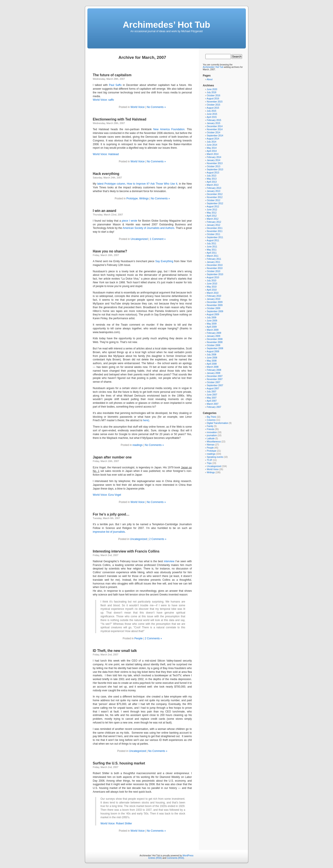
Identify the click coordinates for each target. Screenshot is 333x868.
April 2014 (212, 151)
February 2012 (214, 222)
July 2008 (212, 355)
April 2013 (212, 182)
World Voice (138, 107)
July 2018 (212, 92)
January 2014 (214, 160)
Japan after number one (112, 457)
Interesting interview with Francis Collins (126, 551)
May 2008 (212, 361)
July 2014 (212, 142)
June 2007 (212, 395)
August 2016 (213, 99)
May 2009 (212, 324)
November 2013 (215, 163)
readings (138, 445)
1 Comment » (158, 239)
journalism (212, 435)
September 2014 (215, 136)
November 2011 (215, 231)
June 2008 (212, 358)
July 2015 (212, 111)
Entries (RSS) (155, 858)
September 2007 (215, 385)
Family (210, 426)
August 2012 (213, 207)
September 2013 (215, 170)
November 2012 (215, 197)
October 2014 (214, 133)
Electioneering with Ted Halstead (120, 119)
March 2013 (213, 185)
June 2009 (212, 321)
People (139, 638)
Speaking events (215, 457)
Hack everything (106, 174)
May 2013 (212, 179)
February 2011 (214, 259)
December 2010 (215, 265)
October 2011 (214, 234)
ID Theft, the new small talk (115, 651)
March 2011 (213, 256)
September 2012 (215, 203)
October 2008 (214, 345)
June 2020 (212, 89)
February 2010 (214, 296)
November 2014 (215, 129)
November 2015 (215, 102)
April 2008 (212, 364)
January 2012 (214, 225)
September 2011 (215, 237)
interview (169, 561)
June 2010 (212, 284)
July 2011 (212, 244)
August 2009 (213, 314)
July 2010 (212, 281)
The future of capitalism (112, 75)
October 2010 (214, 271)
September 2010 (215, 274)
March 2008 (213, 367)
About (210, 79)
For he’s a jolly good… (111, 514)
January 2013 (214, 191)
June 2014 (212, 145)
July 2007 (212, 392)
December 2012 (215, 194)
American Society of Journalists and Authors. (149, 228)
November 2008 (215, 342)
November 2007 (215, 379)
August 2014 (213, 139)
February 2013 (214, 188)
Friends (211, 429)
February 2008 (214, 370)
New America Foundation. (169, 129)
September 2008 (215, 348)
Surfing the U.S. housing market (119, 763)
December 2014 (215, 126)
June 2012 (212, 210)
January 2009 (214, 336)
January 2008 (214, 373)
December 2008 (215, 339)
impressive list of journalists (109, 532)
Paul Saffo (115, 85)
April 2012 (212, 216)
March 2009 (213, 330)
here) (146, 420)
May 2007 (212, 398)
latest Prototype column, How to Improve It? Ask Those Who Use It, (138, 184)
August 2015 (213, 108)
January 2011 (214, 262)
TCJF (210, 460)
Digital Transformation (218, 423)
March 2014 (213, 154)
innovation (212, 432)
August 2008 (213, 351)
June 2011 (212, 247)
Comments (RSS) (175, 858)
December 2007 (215, 376)
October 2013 (214, 166)
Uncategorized (139, 239)
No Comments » (156, 107)
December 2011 (215, 228)
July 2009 (212, 318)
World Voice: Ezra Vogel (107, 495)
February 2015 (214, 120)
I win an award (105, 211)
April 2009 (212, 327)
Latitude (211, 439)
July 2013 (212, 176)
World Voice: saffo (103, 100)
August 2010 (213, 277)
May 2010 (212, 287)
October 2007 (214, 382)
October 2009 (214, 308)
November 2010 (215, 268)
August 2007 (213, 389)
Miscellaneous (214, 442)
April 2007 (212, 401)
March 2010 (213, 293)
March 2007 (213, 404)
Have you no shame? (110, 251)
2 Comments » (158, 539)
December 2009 (215, 302)
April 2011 (212, 253)
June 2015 (212, 114)
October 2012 (214, 200)
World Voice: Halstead (106, 154)
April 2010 (212, 290)
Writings (144, 198)
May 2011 (212, 250)
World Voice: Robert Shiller (116, 823)
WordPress (188, 856)
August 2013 (213, 173)
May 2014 (212, 148)
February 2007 (214, 407)
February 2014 (214, 157)
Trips (209, 463)
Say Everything (164, 261)
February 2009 (214, 333)
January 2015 (214, 123)
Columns (211, 420)
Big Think (212, 417)
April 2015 (212, 117)
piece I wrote (129, 221)
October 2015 (214, 105)
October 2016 (214, 96)
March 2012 (213, 219)
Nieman (211, 445)
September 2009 (215, 311)
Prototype (132, 198)
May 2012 (212, 213)
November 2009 (215, 305)
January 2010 (214, 299)
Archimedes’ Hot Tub (166, 25)
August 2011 (213, 240)
